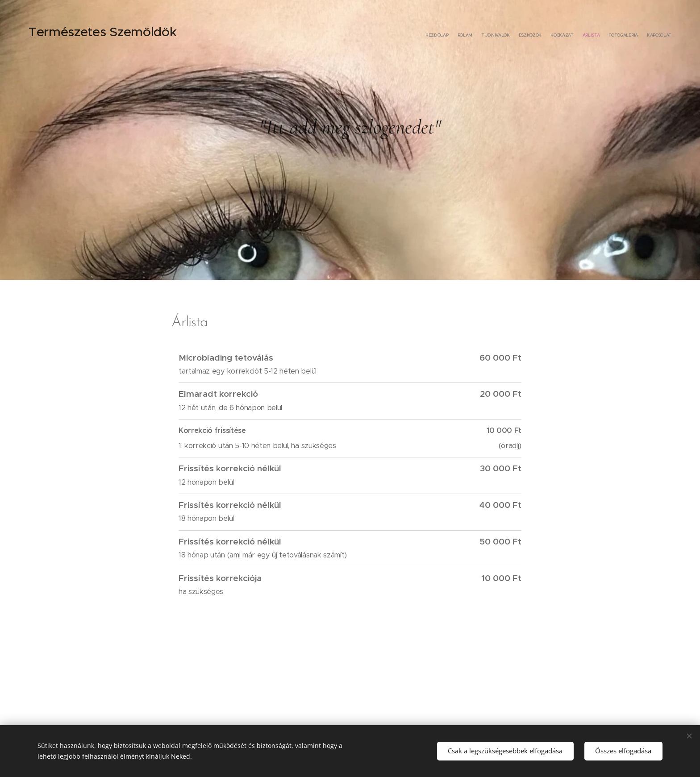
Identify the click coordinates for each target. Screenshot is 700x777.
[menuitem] (610, 36)
